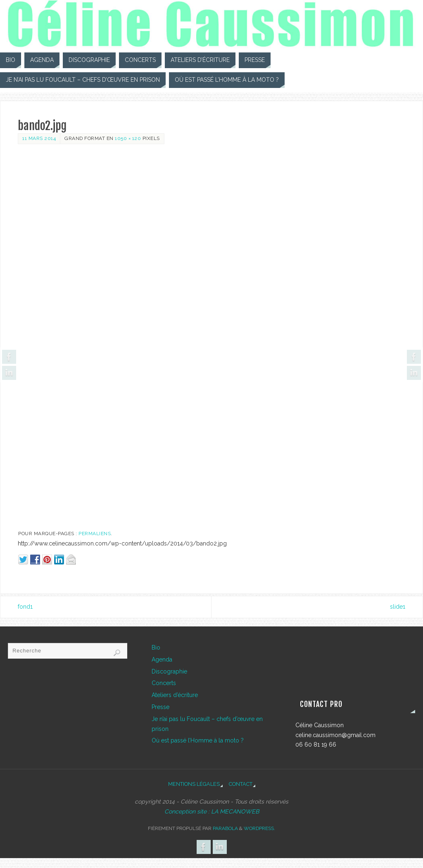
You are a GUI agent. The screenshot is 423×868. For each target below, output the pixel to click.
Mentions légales (194, 784)
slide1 (398, 607)
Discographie (169, 671)
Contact (241, 784)
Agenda (162, 659)
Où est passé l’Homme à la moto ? (198, 740)
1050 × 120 (128, 138)
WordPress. (259, 828)
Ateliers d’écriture (175, 695)
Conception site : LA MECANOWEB (212, 811)
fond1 (25, 607)
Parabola (225, 828)
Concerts (164, 683)
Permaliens (95, 534)
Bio (156, 647)
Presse (160, 707)
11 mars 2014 (39, 138)
